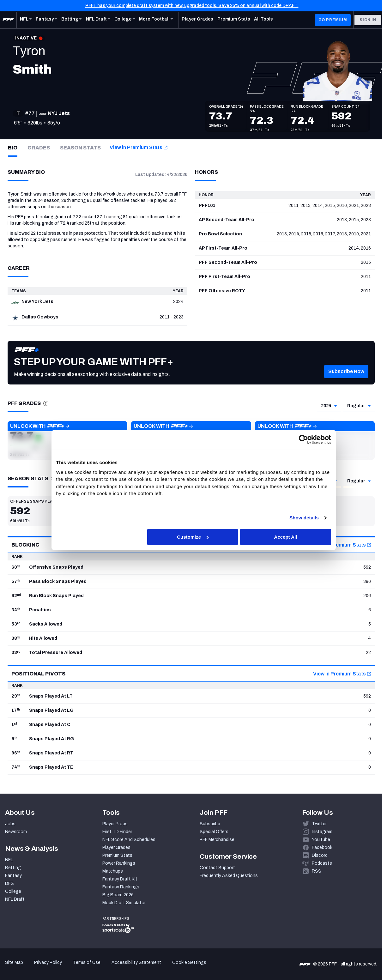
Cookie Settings (189, 962)
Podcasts (322, 863)
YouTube (321, 840)
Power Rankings (119, 863)
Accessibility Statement (136, 962)
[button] (346, 381)
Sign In (368, 20)
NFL (9, 860)
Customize (193, 537)
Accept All (286, 537)
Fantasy (13, 876)
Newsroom (16, 832)
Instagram (322, 832)
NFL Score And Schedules (129, 840)
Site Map (14, 962)
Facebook (322, 847)
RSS (317, 871)
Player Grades (116, 847)
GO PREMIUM (333, 20)
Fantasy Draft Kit (120, 879)
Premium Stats (117, 855)
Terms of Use (87, 962)
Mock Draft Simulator (124, 903)
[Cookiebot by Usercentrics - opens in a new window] (303, 439)
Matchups (113, 871)
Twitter (319, 824)
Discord (320, 855)
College (13, 891)
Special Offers (214, 832)
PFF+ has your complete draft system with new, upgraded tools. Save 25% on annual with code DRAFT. (192, 6)
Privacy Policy (48, 962)
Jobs (10, 824)
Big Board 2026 (118, 895)
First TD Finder (117, 832)
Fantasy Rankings (121, 887)
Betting (13, 868)
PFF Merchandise (217, 840)
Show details (304, 518)
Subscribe (210, 824)
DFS (9, 883)
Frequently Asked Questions (229, 876)
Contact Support (217, 868)
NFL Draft (15, 899)
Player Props (115, 824)
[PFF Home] (8, 20)
